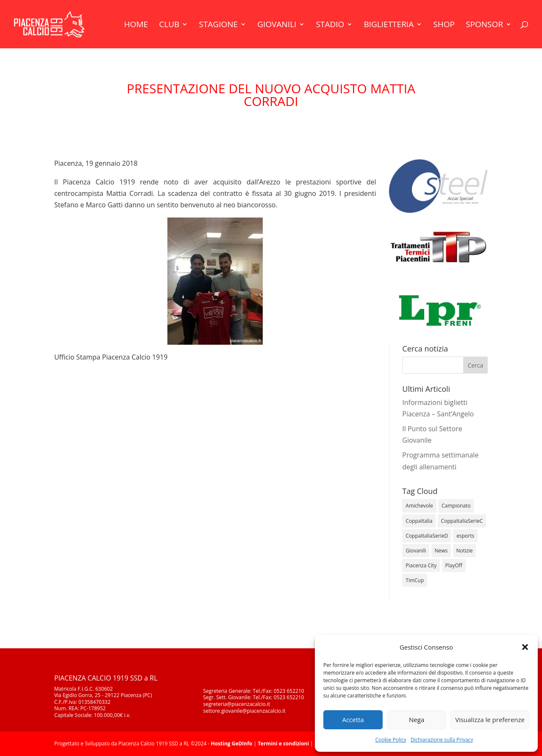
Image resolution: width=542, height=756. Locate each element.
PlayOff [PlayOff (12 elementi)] (454, 565)
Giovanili (277, 25)
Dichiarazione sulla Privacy (442, 740)
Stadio (330, 25)
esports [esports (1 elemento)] (465, 536)
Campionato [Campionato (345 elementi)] (456, 506)
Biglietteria (389, 25)
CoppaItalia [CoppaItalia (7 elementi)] (419, 521)
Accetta (353, 720)
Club (169, 25)
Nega (417, 720)
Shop (444, 25)
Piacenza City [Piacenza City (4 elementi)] (421, 565)
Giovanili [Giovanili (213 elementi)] (416, 551)
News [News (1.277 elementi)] (441, 551)
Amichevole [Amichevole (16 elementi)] (419, 506)
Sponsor (484, 25)
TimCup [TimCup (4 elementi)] (415, 580)
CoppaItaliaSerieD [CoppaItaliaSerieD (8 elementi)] (427, 536)
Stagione (218, 25)
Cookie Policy (391, 740)
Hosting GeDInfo (231, 743)
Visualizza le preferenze (490, 720)
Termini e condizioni (283, 743)
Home (136, 25)
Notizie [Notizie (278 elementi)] (465, 551)
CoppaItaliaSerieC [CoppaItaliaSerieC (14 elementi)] (462, 521)
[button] (525, 647)
